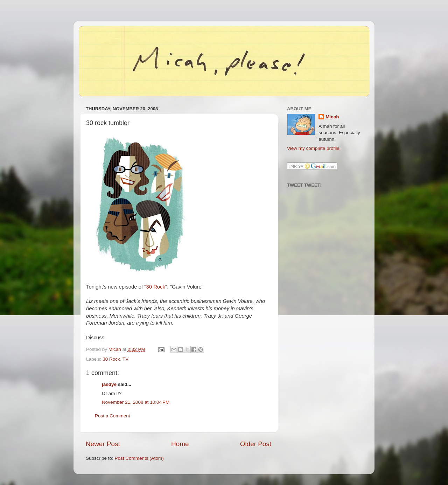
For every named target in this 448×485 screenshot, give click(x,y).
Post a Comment (113, 416)
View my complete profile (313, 148)
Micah (332, 117)
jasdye (109, 384)
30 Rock (111, 359)
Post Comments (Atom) (139, 458)
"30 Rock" (156, 287)
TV (125, 359)
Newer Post (103, 444)
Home (180, 444)
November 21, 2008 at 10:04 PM (136, 402)
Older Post (256, 444)
